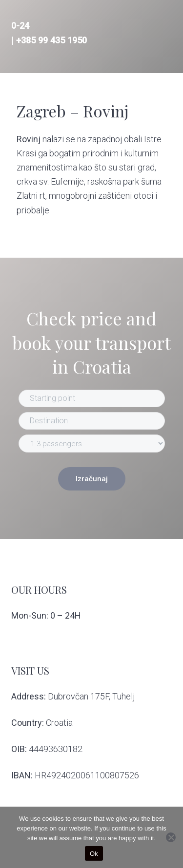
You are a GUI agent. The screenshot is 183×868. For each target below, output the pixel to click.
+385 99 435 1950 (51, 40)
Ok (94, 854)
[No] (171, 837)
